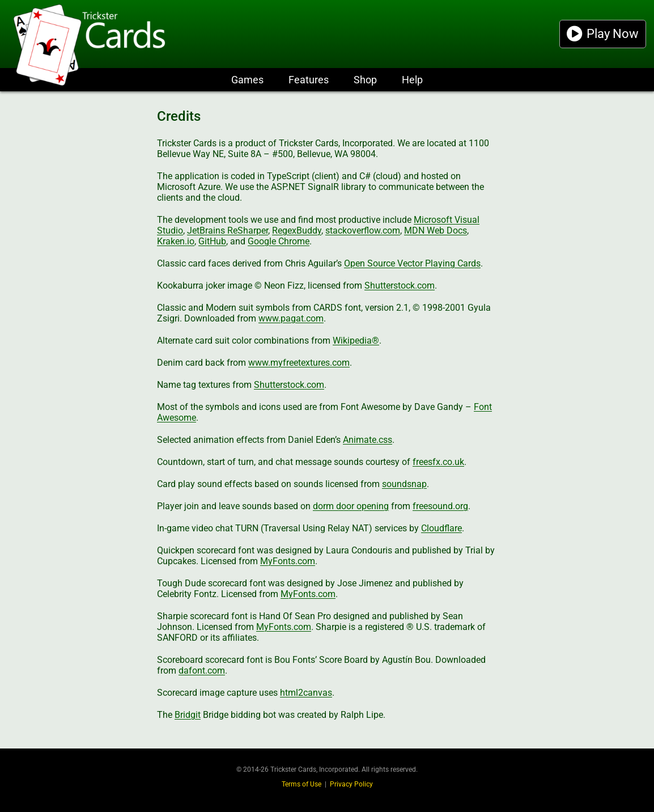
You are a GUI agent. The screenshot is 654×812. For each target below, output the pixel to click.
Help (412, 80)
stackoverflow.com (363, 231)
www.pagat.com (291, 318)
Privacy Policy (351, 784)
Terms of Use (301, 784)
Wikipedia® (356, 341)
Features (309, 80)
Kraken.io (176, 241)
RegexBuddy (297, 231)
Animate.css (368, 440)
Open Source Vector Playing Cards (412, 263)
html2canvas (306, 693)
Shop (365, 80)
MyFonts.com (288, 561)
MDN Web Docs (436, 231)
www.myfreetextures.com (299, 363)
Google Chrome (279, 241)
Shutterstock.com (400, 286)
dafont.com (202, 671)
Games (247, 80)
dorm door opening (351, 506)
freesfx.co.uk (438, 462)
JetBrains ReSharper (228, 231)
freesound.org (440, 506)
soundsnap (404, 484)
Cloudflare (441, 528)
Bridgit (188, 715)
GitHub (212, 241)
